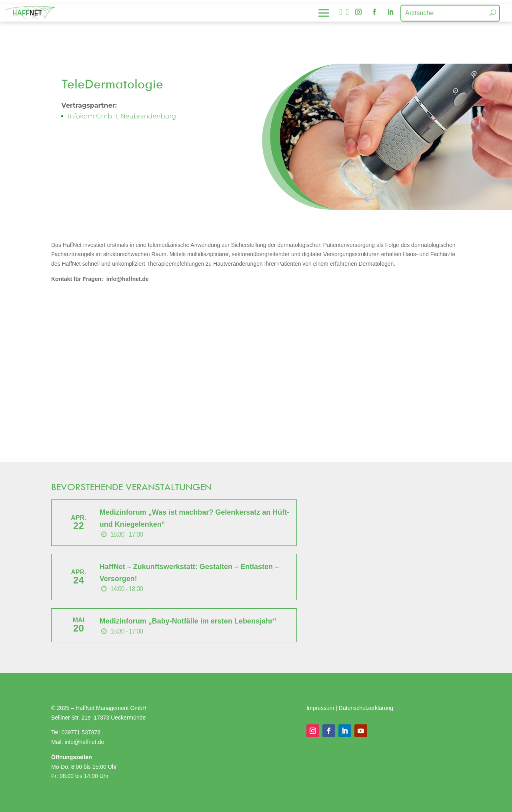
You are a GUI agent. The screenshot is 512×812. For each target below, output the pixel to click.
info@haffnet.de (85, 742)
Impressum (321, 708)
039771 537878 (81, 732)
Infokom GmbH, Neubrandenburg (122, 116)
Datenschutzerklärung (366, 708)
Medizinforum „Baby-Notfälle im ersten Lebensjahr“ (188, 621)
